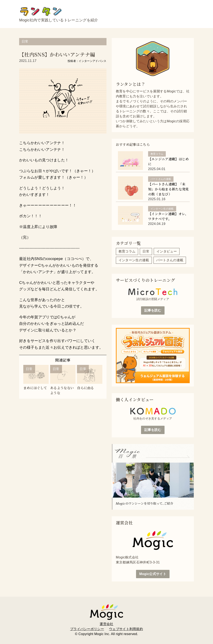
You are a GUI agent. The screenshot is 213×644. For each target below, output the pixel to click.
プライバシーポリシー (87, 629)
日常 (25, 41)
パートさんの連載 (170, 260)
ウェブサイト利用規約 (126, 629)
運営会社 (106, 624)
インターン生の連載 (134, 260)
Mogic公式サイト (153, 574)
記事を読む (153, 310)
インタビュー (167, 251)
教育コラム (127, 251)
